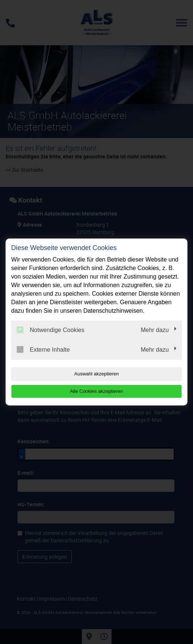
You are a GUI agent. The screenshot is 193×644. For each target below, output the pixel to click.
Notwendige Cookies (51, 330)
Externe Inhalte (43, 349)
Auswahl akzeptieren (97, 374)
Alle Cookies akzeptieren (96, 391)
